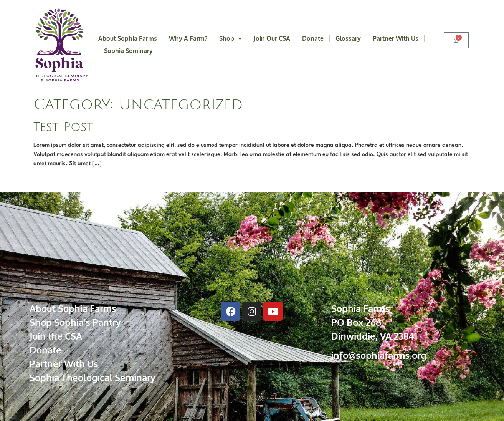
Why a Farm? (188, 38)
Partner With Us (396, 38)
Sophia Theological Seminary (93, 377)
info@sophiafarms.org (379, 355)
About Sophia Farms (128, 38)
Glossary (348, 38)
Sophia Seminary (128, 51)
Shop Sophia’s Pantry (75, 322)
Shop (231, 38)
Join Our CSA (272, 38)
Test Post (63, 127)
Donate (313, 38)
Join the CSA (56, 336)
